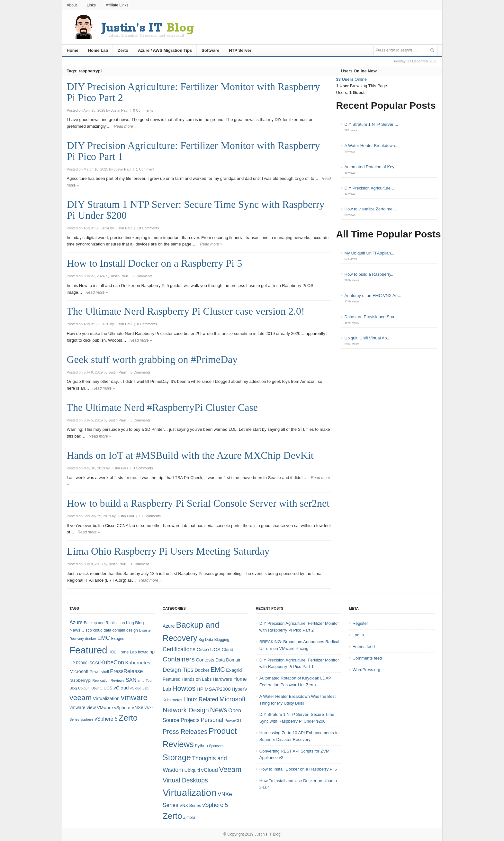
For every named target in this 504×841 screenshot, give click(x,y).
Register (360, 623)
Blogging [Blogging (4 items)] (222, 640)
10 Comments (148, 228)
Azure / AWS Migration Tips (165, 50)
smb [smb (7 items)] (141, 680)
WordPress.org (366, 670)
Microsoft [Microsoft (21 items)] (232, 699)
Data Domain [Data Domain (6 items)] (228, 660)
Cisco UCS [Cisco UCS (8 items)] (209, 649)
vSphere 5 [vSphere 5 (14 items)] (106, 719)
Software (210, 50)
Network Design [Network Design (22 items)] (186, 710)
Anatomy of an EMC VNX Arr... (373, 296)
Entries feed (364, 647)
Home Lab (98, 50)
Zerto (123, 50)
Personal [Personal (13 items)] (212, 720)
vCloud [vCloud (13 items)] (121, 688)
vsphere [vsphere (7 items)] (87, 719)
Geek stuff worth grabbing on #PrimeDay (152, 359)
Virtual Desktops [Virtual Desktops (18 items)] (185, 780)
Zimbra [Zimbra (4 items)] (189, 818)
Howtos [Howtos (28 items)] (184, 688)
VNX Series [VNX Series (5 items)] (190, 805)
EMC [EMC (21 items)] (218, 670)
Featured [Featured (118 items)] (88, 650)
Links (91, 5)
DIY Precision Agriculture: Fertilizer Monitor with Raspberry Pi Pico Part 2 (194, 92)
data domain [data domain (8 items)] (114, 630)
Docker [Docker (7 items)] (202, 670)
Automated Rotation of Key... (371, 167)
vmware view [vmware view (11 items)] (83, 707)
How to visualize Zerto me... (370, 209)
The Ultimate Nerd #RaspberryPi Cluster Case (162, 407)
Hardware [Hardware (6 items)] (222, 679)
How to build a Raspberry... (370, 274)
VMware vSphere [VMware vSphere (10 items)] (114, 708)
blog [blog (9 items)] (130, 623)
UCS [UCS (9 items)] (108, 688)
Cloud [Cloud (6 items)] (227, 650)
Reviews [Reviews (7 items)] (117, 680)
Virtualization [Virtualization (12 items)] (106, 698)
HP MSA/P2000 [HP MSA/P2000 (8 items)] (214, 689)
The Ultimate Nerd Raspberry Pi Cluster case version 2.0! (186, 311)
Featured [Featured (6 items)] (171, 679)
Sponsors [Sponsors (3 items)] (216, 746)
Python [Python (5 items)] (201, 746)
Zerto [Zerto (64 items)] (128, 718)
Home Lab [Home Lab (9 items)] (127, 652)
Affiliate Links (117, 5)
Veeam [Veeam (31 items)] (230, 769)
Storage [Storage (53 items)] (177, 757)
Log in (358, 635)
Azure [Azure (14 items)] (76, 622)
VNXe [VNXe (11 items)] (137, 707)
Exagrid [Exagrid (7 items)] (234, 670)
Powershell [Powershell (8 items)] (99, 672)
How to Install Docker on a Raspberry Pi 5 (155, 263)
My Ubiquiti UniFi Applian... (369, 253)
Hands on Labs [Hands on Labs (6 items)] (197, 679)
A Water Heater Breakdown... (372, 146)
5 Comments (140, 420)
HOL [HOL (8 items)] (112, 652)
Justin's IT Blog (268, 834)
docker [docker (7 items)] (91, 639)
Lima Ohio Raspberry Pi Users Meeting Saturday (168, 551)
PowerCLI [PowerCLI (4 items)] (233, 721)
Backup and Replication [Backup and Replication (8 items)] (104, 623)
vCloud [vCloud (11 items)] (209, 770)
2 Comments (142, 276)
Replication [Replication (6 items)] (101, 680)
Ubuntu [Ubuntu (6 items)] (97, 688)
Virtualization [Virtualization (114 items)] (189, 793)
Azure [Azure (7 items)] (169, 626)
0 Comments (143, 110)
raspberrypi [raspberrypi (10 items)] (80, 680)
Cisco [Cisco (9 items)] (87, 630)
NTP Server (240, 50)
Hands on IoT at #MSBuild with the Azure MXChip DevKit (190, 455)
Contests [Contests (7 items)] (205, 660)
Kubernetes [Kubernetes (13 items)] (138, 663)
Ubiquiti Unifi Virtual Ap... (368, 338)
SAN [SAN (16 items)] (131, 680)
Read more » (125, 126)
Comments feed (367, 658)
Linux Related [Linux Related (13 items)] (201, 699)
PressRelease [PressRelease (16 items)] (126, 671)
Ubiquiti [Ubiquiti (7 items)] (84, 688)
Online (351, 79)
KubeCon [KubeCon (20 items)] (112, 662)
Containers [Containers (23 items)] (179, 659)
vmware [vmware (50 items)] (134, 698)
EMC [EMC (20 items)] (104, 638)
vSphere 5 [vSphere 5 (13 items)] (215, 805)
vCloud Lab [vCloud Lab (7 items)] (139, 688)
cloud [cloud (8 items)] (98, 630)
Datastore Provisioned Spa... (371, 317)
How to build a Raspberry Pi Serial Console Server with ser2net (198, 503)
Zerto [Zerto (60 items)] (172, 816)
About (72, 5)
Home (73, 50)
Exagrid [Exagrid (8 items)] (118, 639)
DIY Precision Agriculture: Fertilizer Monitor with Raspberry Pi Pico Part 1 (194, 151)
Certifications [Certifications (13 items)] (179, 649)
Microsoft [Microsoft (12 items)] (79, 671)
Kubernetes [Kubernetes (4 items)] (172, 700)
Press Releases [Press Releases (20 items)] (185, 732)
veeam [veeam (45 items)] (81, 698)
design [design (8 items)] (132, 630)
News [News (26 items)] (218, 710)
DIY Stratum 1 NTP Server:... (371, 124)
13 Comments (150, 516)
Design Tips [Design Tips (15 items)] (178, 670)
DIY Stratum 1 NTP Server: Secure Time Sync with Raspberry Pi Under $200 (196, 210)
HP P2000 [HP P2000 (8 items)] (78, 663)
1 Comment (145, 169)
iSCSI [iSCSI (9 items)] (94, 663)
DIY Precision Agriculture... (369, 188)
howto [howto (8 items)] (143, 652)
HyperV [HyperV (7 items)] (239, 689)
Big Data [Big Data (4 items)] (206, 640)
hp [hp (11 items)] (152, 652)
